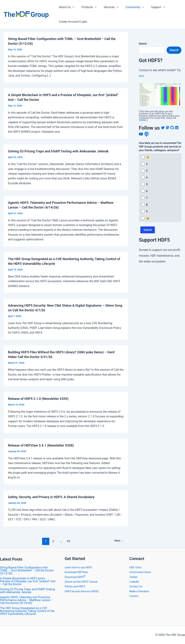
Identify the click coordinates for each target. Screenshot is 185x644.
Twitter (134, 577)
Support (151, 7)
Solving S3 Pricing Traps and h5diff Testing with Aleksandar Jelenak (63, 151)
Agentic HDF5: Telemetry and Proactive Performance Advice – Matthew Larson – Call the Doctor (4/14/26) (26, 600)
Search (143, 44)
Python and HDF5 (76, 586)
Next (118, 541)
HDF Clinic (136, 567)
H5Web (143, 120)
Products (87, 7)
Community (130, 7)
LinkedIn (135, 582)
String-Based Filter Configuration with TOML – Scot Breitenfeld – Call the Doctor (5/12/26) (27, 570)
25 (68, 541)
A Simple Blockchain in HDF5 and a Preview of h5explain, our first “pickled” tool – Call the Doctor (28, 581)
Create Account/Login (72, 22)
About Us (66, 7)
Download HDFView (77, 572)
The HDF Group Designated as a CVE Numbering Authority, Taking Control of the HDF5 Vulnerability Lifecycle (27, 611)
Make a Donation (140, 591)
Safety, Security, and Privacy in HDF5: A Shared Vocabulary (55, 497)
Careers (134, 596)
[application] (72, 7)
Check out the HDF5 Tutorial (83, 582)
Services (107, 7)
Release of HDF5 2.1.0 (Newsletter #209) (41, 399)
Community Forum (141, 572)
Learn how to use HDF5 (80, 567)
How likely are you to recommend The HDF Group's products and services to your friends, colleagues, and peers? (160, 147)
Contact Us (136, 586)
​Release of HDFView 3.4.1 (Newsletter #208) (44, 445)
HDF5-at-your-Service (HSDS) (83, 591)
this (141, 76)
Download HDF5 (76, 577)
